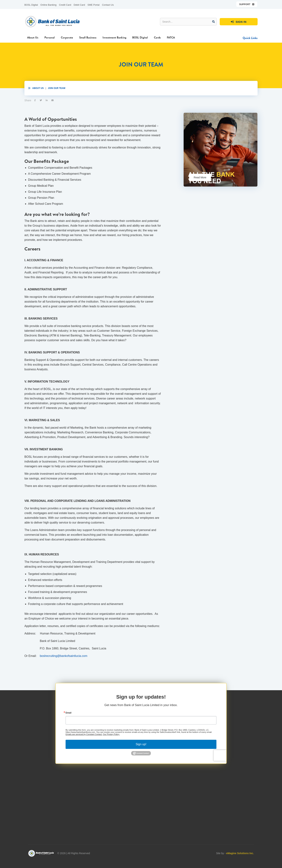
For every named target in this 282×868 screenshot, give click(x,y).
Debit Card (79, 5)
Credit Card (65, 5)
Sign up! (141, 756)
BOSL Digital (31, 5)
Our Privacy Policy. (111, 746)
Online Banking (48, 5)
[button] (247, 4)
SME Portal (93, 5)
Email (68, 724)
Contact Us (108, 5)
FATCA (171, 37)
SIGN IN (239, 22)
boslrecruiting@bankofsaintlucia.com (63, 656)
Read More (200, 177)
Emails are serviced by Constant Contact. (84, 746)
